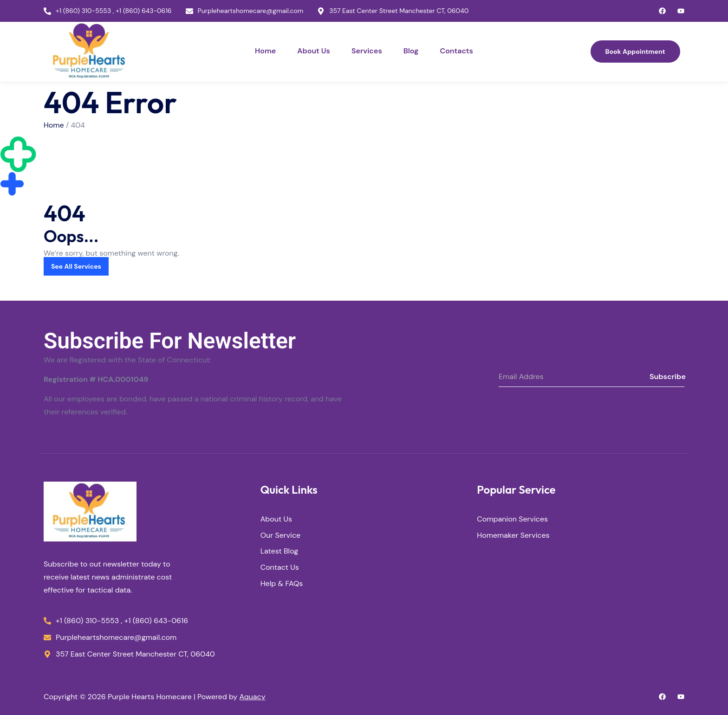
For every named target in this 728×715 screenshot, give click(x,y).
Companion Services (512, 519)
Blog (411, 51)
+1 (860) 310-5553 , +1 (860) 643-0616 (114, 11)
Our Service (281, 536)
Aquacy (253, 697)
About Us (314, 51)
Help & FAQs (282, 584)
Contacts (456, 51)
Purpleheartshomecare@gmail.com (251, 11)
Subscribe (667, 377)
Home (265, 51)
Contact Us (280, 568)
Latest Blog (279, 552)
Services (367, 51)
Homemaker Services (513, 536)
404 (78, 125)
